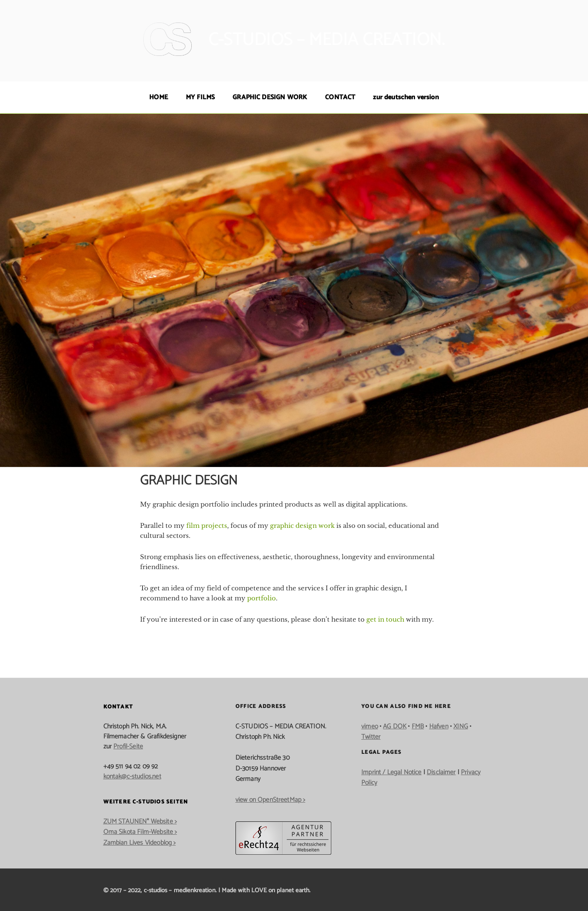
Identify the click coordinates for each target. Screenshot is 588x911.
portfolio (261, 598)
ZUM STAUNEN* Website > (140, 822)
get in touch (385, 619)
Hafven (439, 727)
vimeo (370, 727)
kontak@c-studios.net (132, 777)
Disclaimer (441, 772)
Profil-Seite (128, 747)
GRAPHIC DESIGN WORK (270, 97)
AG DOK (395, 727)
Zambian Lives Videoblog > (140, 843)
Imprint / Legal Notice (392, 772)
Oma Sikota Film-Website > (140, 832)
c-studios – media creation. (327, 40)
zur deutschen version (406, 97)
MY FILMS (200, 97)
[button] (18, 893)
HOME (159, 97)
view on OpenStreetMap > (270, 800)
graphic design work (302, 526)
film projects (207, 526)
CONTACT (340, 97)
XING (461, 727)
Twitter (371, 737)
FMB (418, 727)
